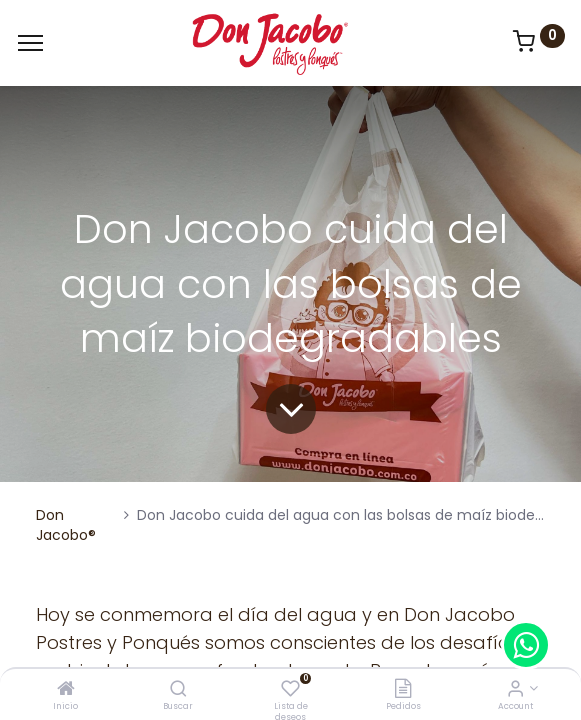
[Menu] (30, 43)
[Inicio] (66, 690)
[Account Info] (515, 690)
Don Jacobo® (66, 525)
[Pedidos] (403, 690)
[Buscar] (178, 690)
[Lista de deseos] (290, 690)
